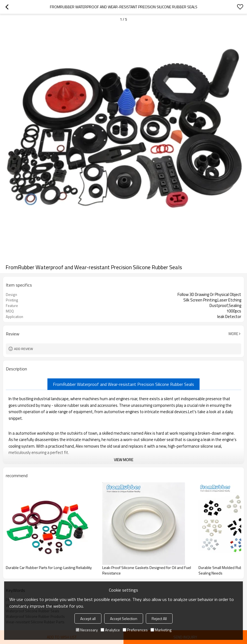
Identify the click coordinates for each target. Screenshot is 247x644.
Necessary (87, 630)
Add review (24, 349)
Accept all (88, 618)
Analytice (110, 630)
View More (123, 460)
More (233, 334)
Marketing (161, 630)
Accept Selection (124, 618)
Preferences (135, 630)
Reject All (159, 618)
